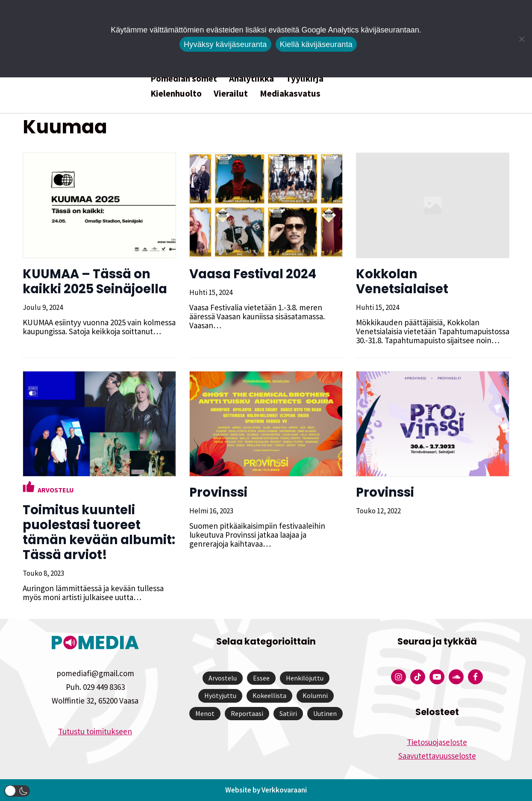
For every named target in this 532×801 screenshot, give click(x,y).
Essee (261, 678)
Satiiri (288, 713)
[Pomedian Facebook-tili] (475, 677)
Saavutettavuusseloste (437, 756)
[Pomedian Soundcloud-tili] (456, 677)
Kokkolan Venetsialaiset (402, 281)
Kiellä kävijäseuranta (316, 44)
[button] (17, 791)
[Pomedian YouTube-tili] (437, 677)
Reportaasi (247, 713)
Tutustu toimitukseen (95, 731)
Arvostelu (56, 490)
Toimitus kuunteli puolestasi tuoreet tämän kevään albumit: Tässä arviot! (99, 532)
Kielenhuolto (176, 93)
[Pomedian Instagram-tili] (398, 677)
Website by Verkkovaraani (266, 790)
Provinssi (218, 492)
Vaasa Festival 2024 (253, 274)
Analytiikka (251, 78)
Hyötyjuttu (220, 695)
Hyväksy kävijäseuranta (225, 44)
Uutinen (325, 713)
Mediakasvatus (290, 93)
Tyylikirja (305, 78)
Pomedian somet (184, 78)
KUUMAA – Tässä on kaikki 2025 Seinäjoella (95, 281)
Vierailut (231, 93)
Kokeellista (269, 695)
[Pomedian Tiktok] (418, 677)
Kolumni (315, 695)
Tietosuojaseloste (437, 742)
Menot (205, 713)
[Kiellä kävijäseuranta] (521, 39)
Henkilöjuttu (305, 678)
